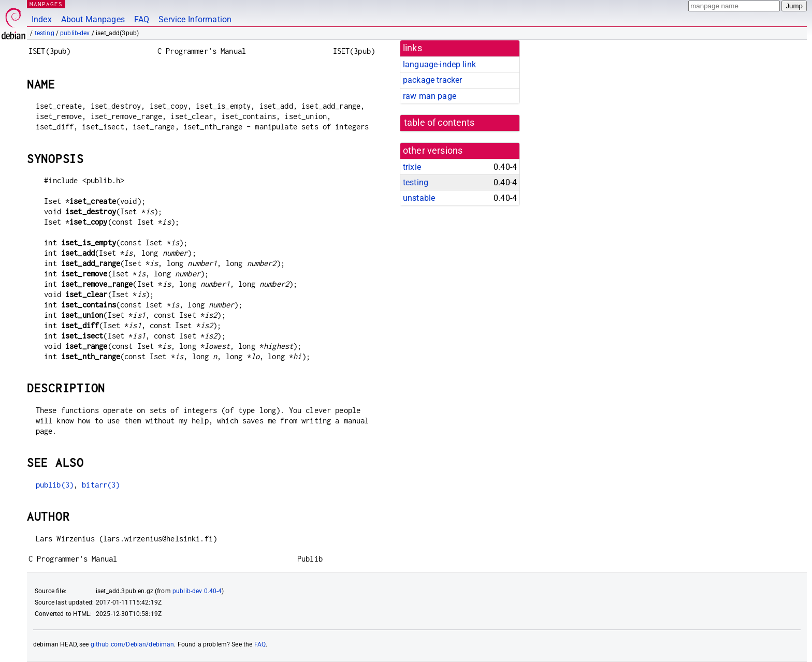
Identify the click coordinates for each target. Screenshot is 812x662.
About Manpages (93, 19)
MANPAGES (46, 4)
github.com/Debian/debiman (133, 644)
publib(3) (55, 485)
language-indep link (439, 64)
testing (45, 33)
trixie (412, 167)
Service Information (195, 19)
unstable (419, 198)
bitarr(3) (101, 485)
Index (42, 19)
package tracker (432, 80)
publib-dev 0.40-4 (197, 591)
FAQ (142, 19)
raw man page (430, 96)
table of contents (439, 123)
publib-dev (75, 33)
